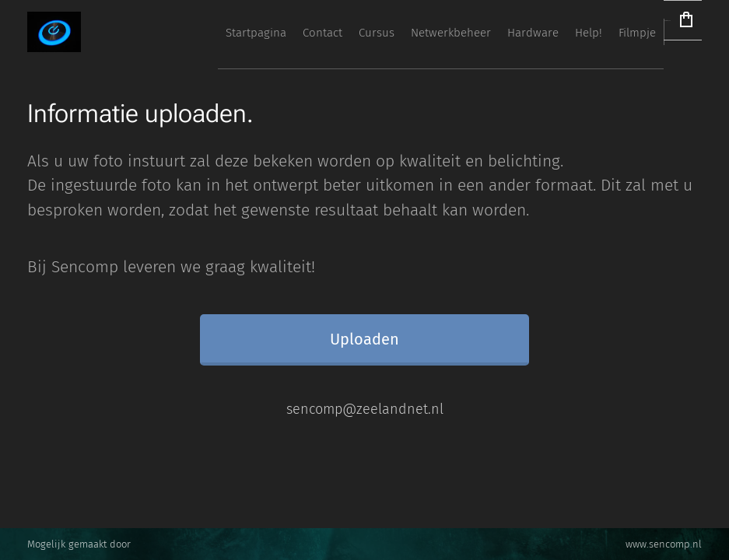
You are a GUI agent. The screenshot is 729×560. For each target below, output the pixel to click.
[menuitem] (391, 32)
